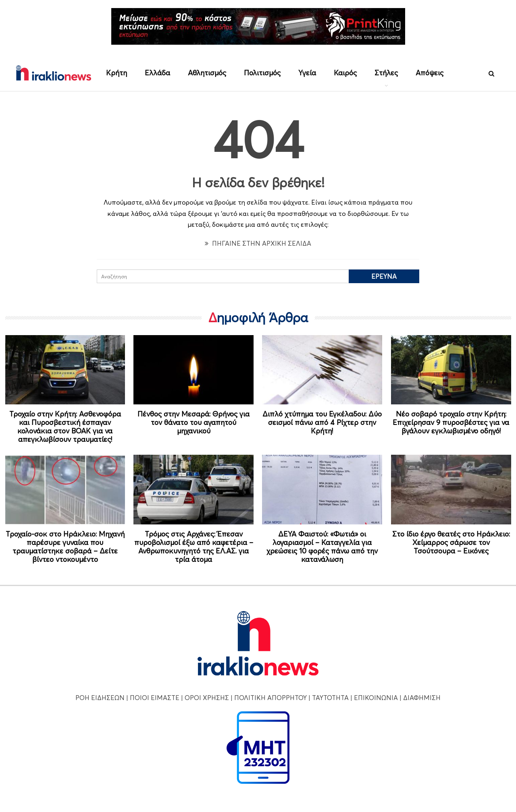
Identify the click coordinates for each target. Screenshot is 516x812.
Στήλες (386, 73)
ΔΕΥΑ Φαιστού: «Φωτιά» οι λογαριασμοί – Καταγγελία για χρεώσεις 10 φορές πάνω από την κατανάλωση (322, 547)
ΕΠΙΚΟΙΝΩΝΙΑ (376, 698)
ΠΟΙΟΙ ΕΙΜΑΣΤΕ (155, 698)
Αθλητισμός (207, 73)
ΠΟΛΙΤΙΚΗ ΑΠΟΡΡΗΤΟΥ (270, 698)
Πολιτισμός (262, 73)
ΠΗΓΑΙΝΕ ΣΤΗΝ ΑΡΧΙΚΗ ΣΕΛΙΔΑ (258, 243)
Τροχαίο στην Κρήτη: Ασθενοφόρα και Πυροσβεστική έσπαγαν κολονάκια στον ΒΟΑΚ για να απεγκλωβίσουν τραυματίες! (65, 427)
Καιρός (345, 73)
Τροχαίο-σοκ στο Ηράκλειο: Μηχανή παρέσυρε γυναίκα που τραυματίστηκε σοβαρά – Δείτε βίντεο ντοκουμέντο (65, 547)
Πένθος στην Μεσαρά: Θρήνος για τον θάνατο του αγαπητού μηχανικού (193, 422)
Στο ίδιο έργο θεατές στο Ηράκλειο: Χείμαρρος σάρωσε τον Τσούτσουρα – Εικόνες (451, 542)
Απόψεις (430, 73)
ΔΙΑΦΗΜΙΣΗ (422, 698)
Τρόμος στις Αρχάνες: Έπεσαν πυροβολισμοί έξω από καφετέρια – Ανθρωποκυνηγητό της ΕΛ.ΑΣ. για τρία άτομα (194, 547)
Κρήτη (117, 73)
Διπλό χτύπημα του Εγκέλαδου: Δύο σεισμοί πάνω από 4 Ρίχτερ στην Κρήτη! (322, 422)
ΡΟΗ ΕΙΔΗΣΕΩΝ (100, 698)
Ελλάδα (157, 73)
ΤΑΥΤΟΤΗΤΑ (330, 698)
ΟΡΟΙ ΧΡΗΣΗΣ (207, 698)
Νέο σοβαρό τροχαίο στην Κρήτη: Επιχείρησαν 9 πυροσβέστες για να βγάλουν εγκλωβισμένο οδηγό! (451, 422)
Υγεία (307, 73)
